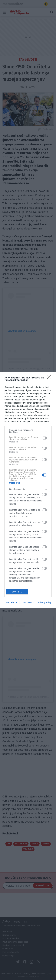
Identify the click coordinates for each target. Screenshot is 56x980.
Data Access (28, 602)
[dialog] (28, 490)
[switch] (45, 438)
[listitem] (28, 431)
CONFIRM (17, 592)
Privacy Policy (45, 602)
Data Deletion (11, 602)
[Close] (50, 378)
